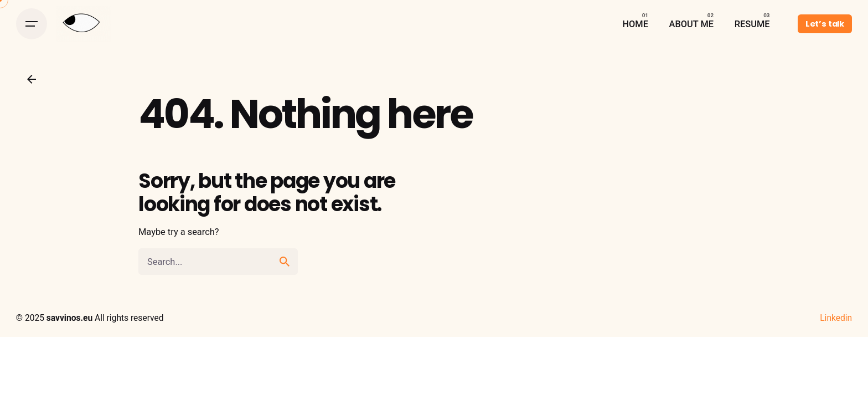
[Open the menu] (32, 24)
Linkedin (836, 318)
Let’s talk (825, 24)
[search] (285, 262)
